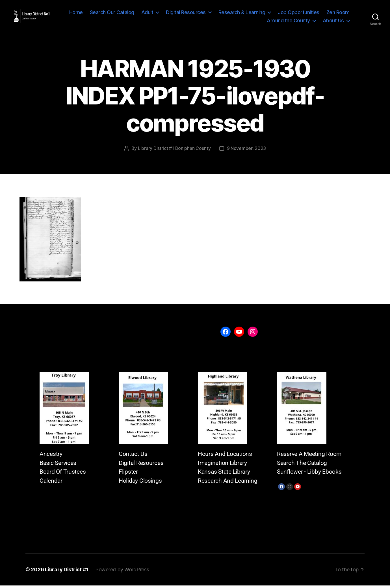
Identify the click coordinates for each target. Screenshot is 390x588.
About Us (333, 22)
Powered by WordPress (122, 572)
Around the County (288, 22)
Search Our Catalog (142, 13)
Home (106, 13)
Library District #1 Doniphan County (174, 151)
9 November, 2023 (247, 151)
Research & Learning (272, 13)
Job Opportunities (329, 13)
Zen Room (248, 22)
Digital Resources (216, 13)
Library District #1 (67, 572)
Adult (178, 13)
